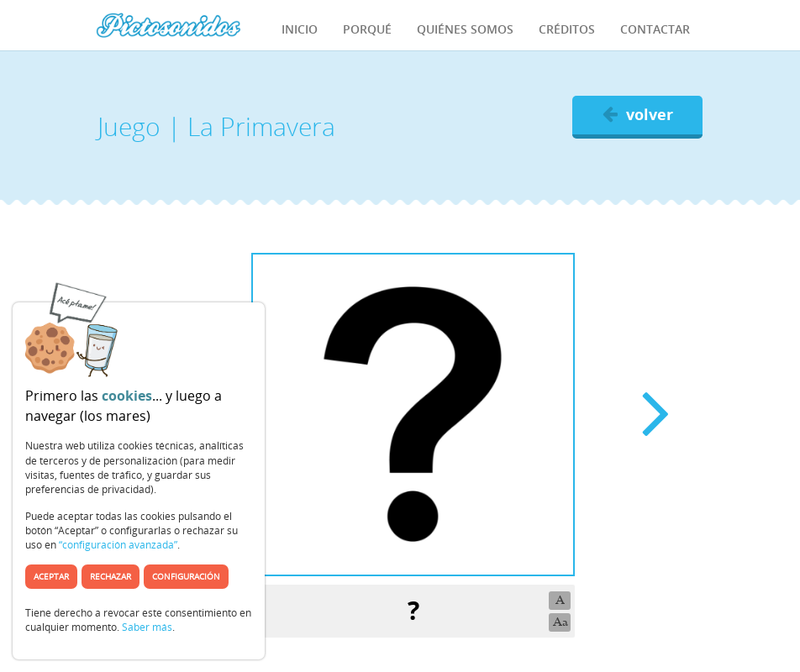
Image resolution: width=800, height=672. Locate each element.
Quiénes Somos (465, 29)
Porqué (367, 29)
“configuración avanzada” (118, 545)
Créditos (567, 29)
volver (638, 114)
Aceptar (51, 576)
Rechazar (111, 576)
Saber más (147, 627)
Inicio (300, 29)
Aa (561, 622)
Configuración (186, 576)
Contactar (655, 29)
